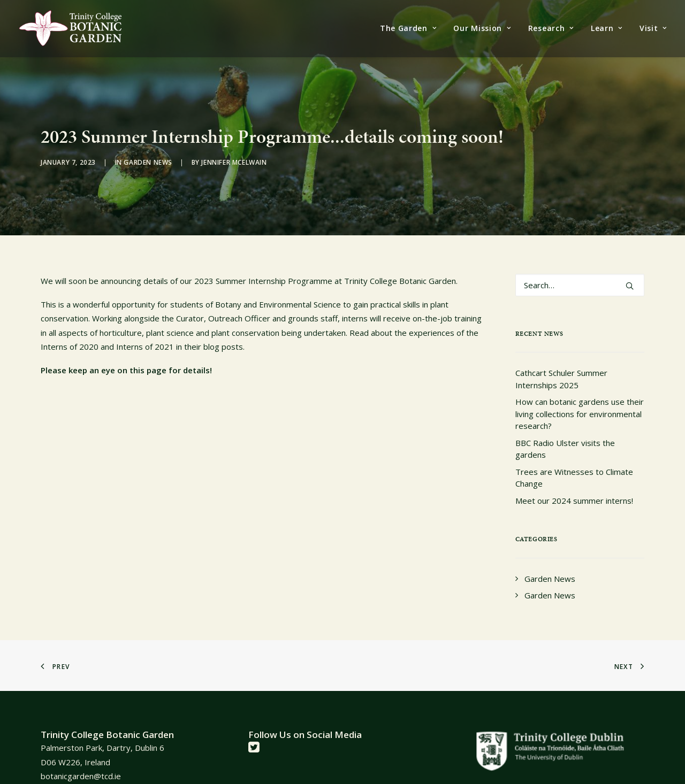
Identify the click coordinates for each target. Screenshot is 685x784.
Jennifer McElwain (234, 149)
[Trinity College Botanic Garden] (70, 28)
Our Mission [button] (482, 28)
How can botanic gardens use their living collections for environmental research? (580, 389)
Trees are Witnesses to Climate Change (574, 452)
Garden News (148, 149)
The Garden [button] (408, 28)
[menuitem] (412, 28)
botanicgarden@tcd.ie (81, 750)
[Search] (580, 259)
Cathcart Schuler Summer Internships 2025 (561, 354)
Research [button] (551, 28)
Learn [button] (607, 28)
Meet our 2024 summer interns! (574, 475)
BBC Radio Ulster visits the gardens (565, 423)
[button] (630, 260)
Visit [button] (653, 28)
